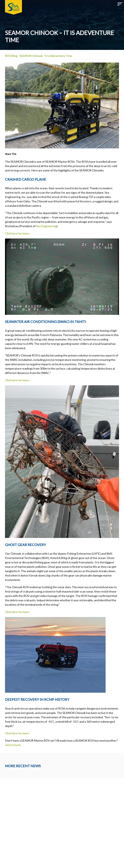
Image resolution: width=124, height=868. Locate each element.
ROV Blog (11, 56)
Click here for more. (17, 233)
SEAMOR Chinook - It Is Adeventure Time (46, 56)
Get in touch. (14, 745)
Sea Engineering (46, 226)
